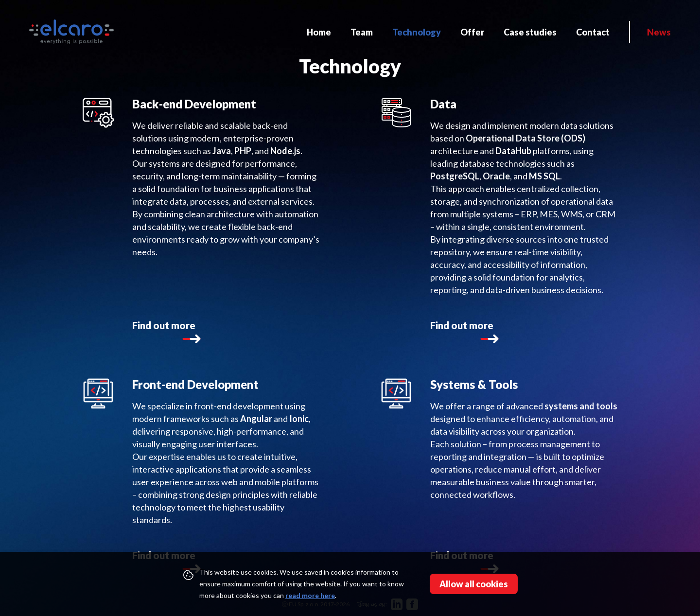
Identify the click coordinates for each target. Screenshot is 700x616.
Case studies (530, 32)
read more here (310, 595)
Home (319, 32)
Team (362, 32)
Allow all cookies (474, 584)
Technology (417, 32)
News (659, 32)
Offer (472, 32)
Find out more (164, 333)
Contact (593, 32)
